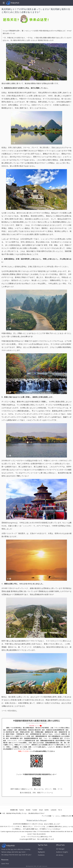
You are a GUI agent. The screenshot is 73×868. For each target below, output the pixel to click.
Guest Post (5, 864)
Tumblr (35, 810)
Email (41, 810)
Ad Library (60, 855)
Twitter (21, 810)
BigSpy (40, 849)
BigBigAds (41, 852)
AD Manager (60, 849)
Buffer (47, 810)
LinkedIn (54, 810)
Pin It (60, 810)
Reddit (28, 810)
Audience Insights (62, 852)
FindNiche (41, 855)
